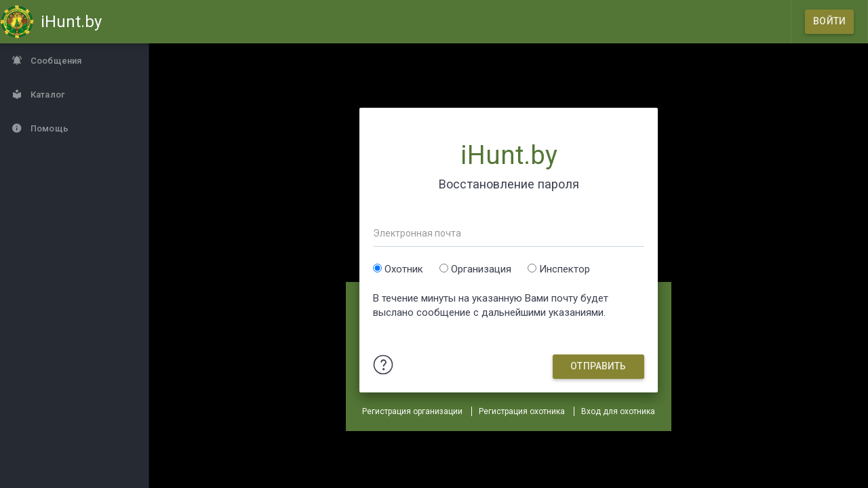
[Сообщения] (75, 60)
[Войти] (829, 22)
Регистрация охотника (522, 411)
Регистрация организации (412, 411)
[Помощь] (75, 128)
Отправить (598, 366)
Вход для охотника (618, 411)
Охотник (404, 269)
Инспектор (565, 269)
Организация (481, 269)
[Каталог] (75, 94)
